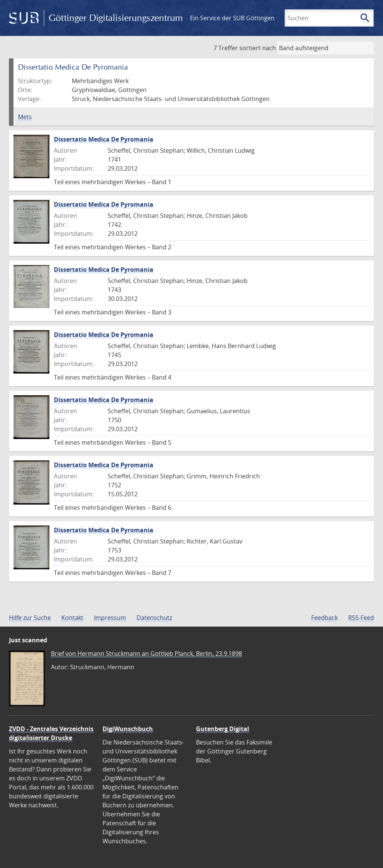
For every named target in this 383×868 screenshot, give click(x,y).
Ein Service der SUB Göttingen (232, 18)
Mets (25, 117)
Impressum (110, 618)
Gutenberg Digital (223, 729)
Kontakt (72, 618)
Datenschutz (154, 618)
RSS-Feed (361, 618)
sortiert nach (258, 48)
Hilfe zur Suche (30, 618)
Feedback (324, 618)
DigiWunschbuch (128, 729)
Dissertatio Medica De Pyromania (104, 139)
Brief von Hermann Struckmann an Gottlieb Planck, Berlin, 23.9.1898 (146, 654)
